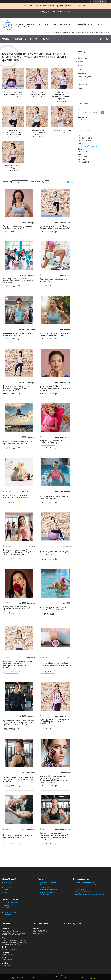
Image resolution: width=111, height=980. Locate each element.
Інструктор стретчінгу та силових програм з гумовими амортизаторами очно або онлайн (18, 664)
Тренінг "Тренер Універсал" (85, 882)
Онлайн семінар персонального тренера (90, 894)
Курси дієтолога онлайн (62, 130)
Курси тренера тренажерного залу (37, 93)
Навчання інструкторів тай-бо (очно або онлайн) (17, 334)
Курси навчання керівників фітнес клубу (37, 132)
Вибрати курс (81, 6)
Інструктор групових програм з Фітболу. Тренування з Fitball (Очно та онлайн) (54, 553)
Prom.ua (66, 976)
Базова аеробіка (81, 889)
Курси (80, 62)
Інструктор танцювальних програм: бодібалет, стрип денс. (13, 132)
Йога (6, 910)
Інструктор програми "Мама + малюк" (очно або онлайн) (17, 497)
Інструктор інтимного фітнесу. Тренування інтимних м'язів (17, 608)
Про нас (34, 39)
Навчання (19, 39)
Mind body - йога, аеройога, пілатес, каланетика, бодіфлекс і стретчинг (62, 95)
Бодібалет (8, 915)
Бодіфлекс (8, 905)
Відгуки (81, 88)
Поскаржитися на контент (73, 978)
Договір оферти (45, 895)
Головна (6, 39)
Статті (80, 69)
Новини (81, 66)
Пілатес (7, 908)
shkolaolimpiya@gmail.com (87, 146)
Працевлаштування (85, 77)
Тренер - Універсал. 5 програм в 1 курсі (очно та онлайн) (18, 227)
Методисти (82, 73)
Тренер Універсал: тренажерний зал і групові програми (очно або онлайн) (18, 779)
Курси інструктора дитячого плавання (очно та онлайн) (53, 609)
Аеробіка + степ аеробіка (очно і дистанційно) (55, 280)
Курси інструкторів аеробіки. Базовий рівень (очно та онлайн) (55, 227)
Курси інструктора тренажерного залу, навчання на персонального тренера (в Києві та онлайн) (19, 723)
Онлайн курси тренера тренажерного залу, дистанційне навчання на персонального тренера (55, 836)
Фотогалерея (83, 58)
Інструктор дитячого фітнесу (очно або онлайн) (53, 442)
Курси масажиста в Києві (13, 167)
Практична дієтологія (12, 903)
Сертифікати (83, 84)
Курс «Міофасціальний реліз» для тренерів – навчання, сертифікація (55, 664)
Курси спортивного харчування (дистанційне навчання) (18, 836)
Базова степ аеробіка (83, 892)
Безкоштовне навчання (48, 882)
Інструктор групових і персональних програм (13, 93)
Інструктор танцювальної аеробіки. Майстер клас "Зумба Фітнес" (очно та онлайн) (18, 552)
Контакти (47, 39)
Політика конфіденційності (90, 978)
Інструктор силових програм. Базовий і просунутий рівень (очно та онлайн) (17, 388)
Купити (48, 285)
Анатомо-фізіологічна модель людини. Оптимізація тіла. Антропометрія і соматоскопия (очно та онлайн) (54, 779)
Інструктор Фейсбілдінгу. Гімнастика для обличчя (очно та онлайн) (55, 388)
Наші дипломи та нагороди (49, 892)
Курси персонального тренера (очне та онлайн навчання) (54, 334)
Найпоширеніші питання (87, 92)
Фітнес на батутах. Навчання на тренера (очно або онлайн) (18, 443)
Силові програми (10, 912)
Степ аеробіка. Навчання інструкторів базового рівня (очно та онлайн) (19, 281)
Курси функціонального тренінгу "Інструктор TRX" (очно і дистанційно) (55, 722)
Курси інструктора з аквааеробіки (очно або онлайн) (55, 497)
